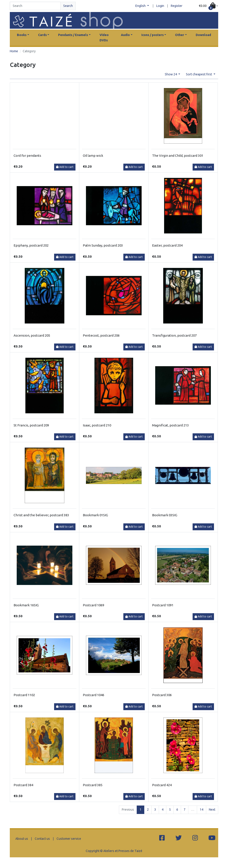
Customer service (69, 839)
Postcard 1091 (163, 605)
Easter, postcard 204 (167, 245)
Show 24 (171, 74)
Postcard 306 (162, 695)
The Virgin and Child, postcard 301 (178, 156)
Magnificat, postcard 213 (170, 425)
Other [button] (180, 35)
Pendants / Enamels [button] (73, 35)
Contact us (42, 839)
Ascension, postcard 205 (32, 335)
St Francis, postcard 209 (31, 425)
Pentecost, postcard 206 (101, 335)
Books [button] (22, 35)
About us (22, 839)
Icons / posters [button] (153, 35)
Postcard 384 (23, 785)
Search (68, 6)
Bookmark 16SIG (26, 605)
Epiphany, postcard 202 (31, 245)
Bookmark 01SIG (95, 515)
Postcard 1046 (94, 695)
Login (160, 6)
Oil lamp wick (93, 156)
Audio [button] (125, 35)
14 (202, 810)
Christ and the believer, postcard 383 (41, 515)
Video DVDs (104, 38)
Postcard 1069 (94, 605)
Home (14, 51)
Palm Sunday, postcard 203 (103, 245)
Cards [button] (42, 35)
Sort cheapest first (199, 74)
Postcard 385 (93, 785)
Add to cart (65, 167)
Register (177, 6)
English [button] (141, 6)
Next (212, 810)
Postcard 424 (162, 785)
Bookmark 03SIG (165, 515)
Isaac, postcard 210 (97, 425)
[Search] (35, 6)
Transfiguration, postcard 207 (174, 335)
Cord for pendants (27, 156)
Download (203, 35)
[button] (208, 6)
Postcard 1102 (24, 695)
